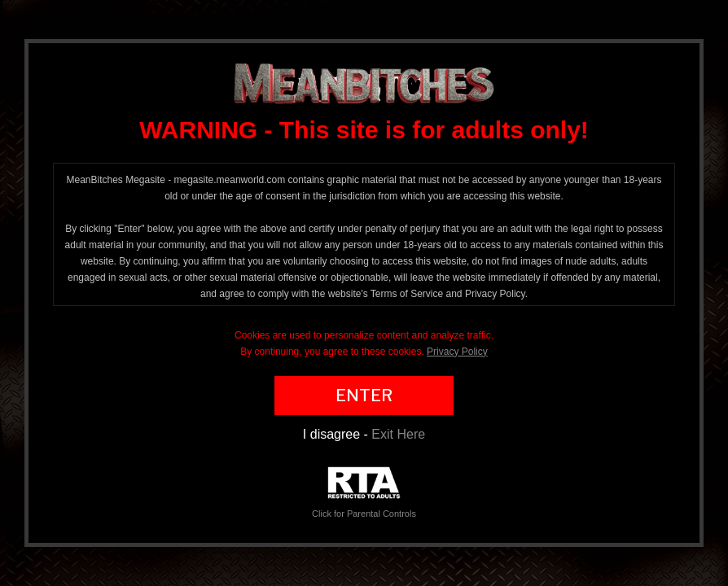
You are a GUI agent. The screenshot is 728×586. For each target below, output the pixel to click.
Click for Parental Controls (364, 493)
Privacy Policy (457, 352)
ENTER (364, 396)
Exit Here (398, 434)
